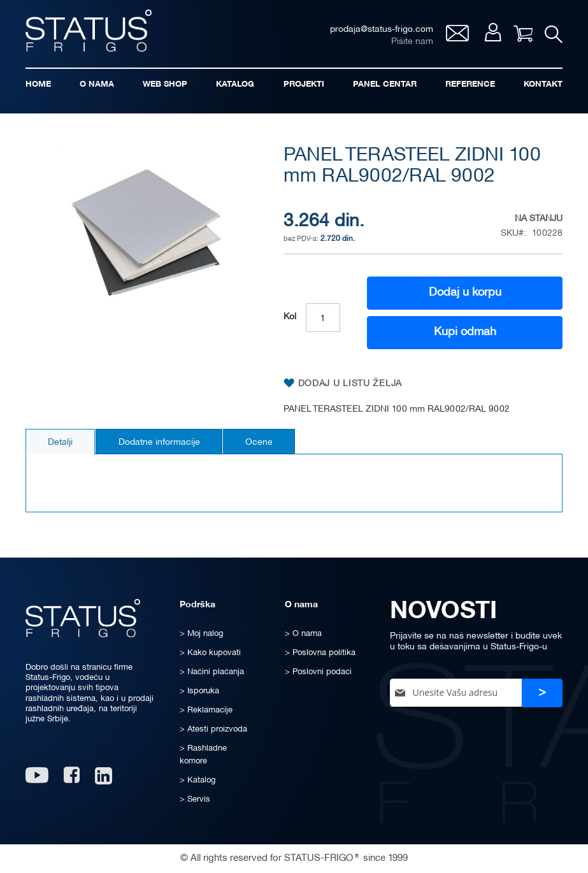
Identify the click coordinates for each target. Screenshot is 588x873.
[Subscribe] (542, 693)
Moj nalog (492, 33)
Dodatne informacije (161, 443)
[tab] (61, 442)
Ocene (262, 443)
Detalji (61, 443)
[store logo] (89, 31)
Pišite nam (412, 42)
